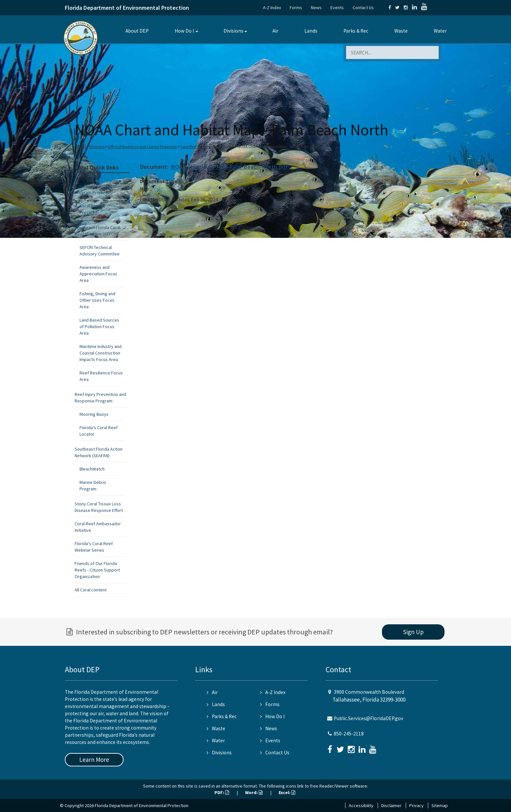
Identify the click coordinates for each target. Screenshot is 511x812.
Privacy (416, 805)
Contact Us (363, 7)
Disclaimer (391, 805)
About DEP (137, 31)
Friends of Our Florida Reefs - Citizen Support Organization (97, 570)
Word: (254, 792)
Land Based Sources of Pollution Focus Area (99, 326)
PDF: (222, 792)
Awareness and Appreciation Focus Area (98, 274)
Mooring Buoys (94, 414)
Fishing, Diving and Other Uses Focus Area (97, 300)
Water (440, 31)
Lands (311, 31)
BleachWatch (92, 469)
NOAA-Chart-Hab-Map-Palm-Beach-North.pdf (229, 167)
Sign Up (413, 632)
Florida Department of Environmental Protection (127, 8)
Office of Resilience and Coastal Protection (142, 146)
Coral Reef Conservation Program (207, 146)
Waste (401, 31)
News (316, 7)
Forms (296, 7)
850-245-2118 (349, 734)
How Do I (184, 31)
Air (275, 31)
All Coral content (91, 590)
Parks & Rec (356, 31)
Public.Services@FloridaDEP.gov (368, 718)
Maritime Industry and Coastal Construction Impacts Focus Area (101, 353)
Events (337, 7)
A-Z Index (272, 7)
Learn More (94, 760)
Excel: (287, 792)
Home (81, 146)
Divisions (234, 31)
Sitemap (440, 805)
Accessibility (361, 805)
